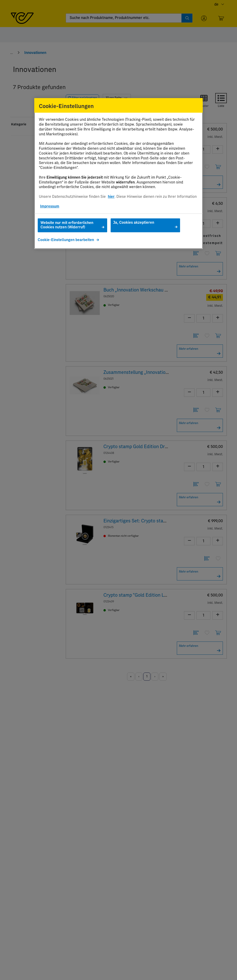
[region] (118, 174)
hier (111, 197)
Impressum (50, 206)
